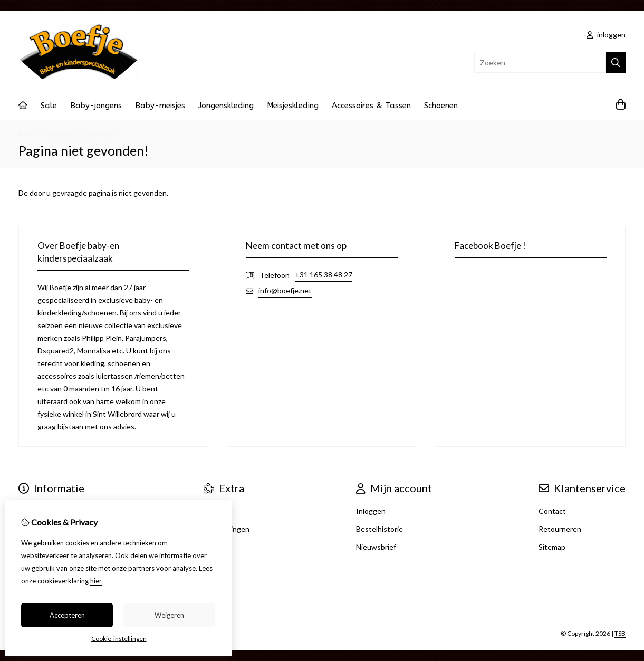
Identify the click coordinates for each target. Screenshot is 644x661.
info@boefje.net (285, 290)
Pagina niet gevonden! (83, 134)
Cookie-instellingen (119, 639)
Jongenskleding (226, 106)
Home (28, 134)
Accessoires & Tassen (371, 106)
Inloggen (371, 511)
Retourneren (560, 529)
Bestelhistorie (379, 529)
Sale (49, 106)
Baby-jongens (96, 106)
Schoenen (441, 106)
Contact (552, 511)
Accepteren (67, 615)
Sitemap (552, 547)
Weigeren (169, 615)
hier (96, 581)
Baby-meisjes (160, 106)
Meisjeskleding (293, 106)
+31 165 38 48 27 (324, 275)
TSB (620, 633)
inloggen (606, 35)
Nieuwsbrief (376, 547)
